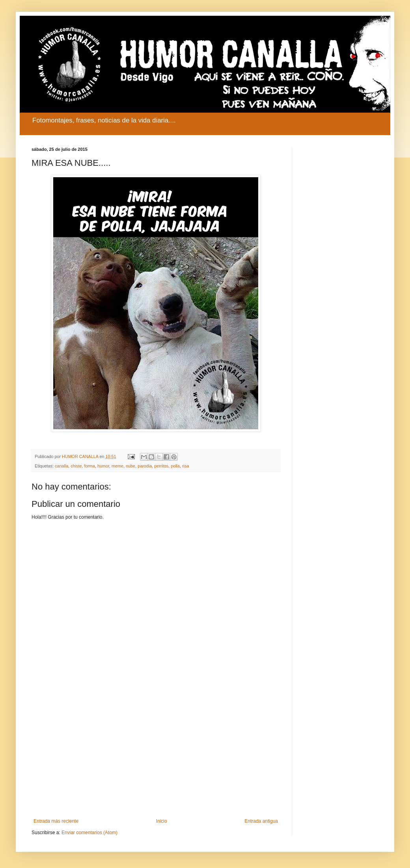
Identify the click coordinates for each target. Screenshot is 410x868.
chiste (76, 466)
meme (117, 466)
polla (175, 466)
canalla (61, 466)
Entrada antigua (261, 821)
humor (103, 466)
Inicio (162, 821)
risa (185, 466)
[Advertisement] (156, 753)
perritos (161, 466)
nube (130, 466)
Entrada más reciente (56, 821)
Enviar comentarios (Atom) (89, 833)
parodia (145, 466)
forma (89, 466)
